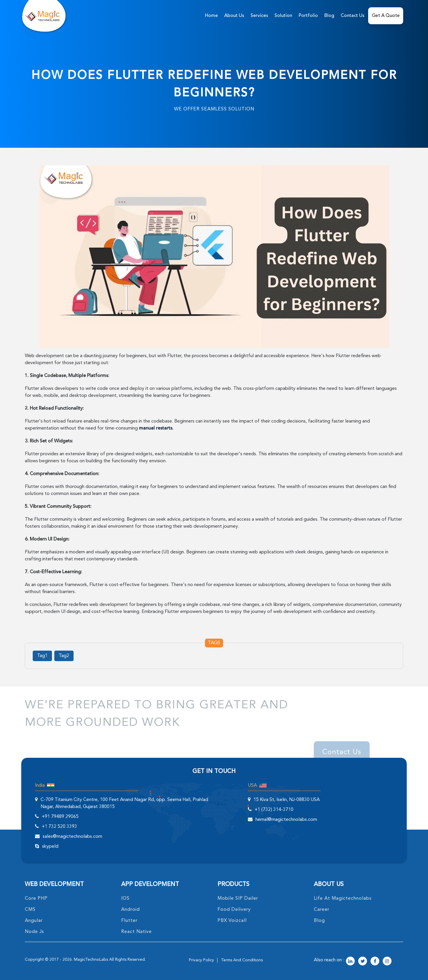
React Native (136, 932)
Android (131, 910)
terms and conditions (242, 960)
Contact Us (353, 16)
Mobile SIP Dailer (238, 899)
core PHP (36, 899)
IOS (125, 899)
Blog (329, 16)
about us (234, 16)
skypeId (50, 847)
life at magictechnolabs (343, 899)
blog (319, 921)
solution (283, 16)
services (259, 16)
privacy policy (201, 960)
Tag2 (64, 656)
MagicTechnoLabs (91, 960)
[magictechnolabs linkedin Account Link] (350, 962)
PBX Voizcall (232, 921)
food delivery (234, 910)
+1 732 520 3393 (59, 827)
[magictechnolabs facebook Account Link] (375, 962)
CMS (30, 910)
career (322, 910)
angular (34, 921)
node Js (34, 932)
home (211, 16)
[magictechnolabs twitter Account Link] (363, 962)
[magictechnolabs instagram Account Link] (387, 962)
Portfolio (308, 16)
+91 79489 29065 (60, 817)
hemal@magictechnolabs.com (286, 820)
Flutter (129, 921)
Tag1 (42, 656)
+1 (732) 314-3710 (274, 810)
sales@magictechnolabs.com (72, 837)
